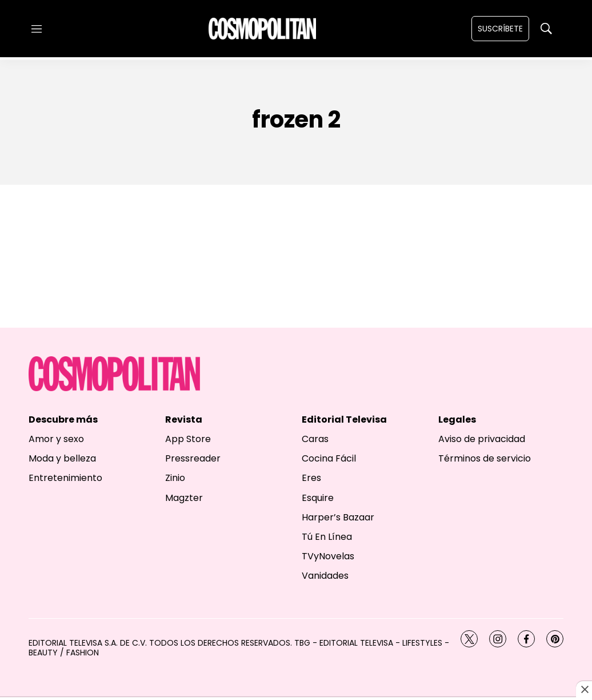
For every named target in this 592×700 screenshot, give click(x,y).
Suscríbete (500, 29)
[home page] (262, 29)
